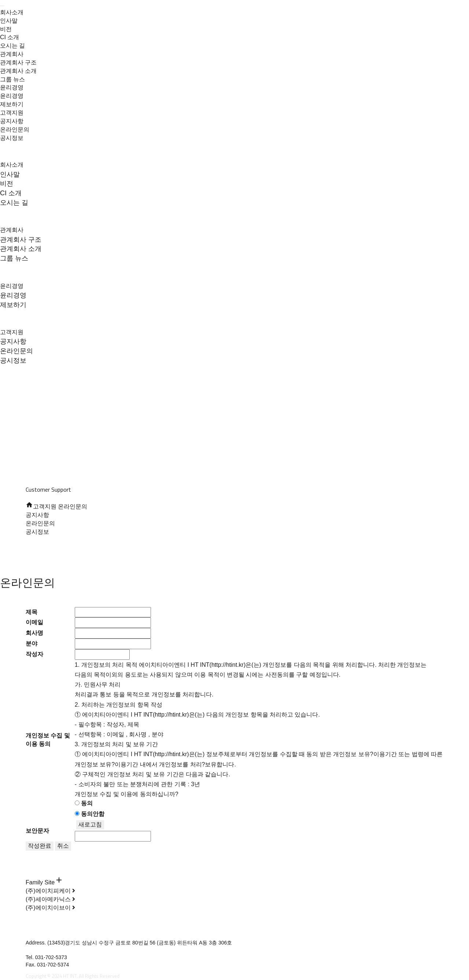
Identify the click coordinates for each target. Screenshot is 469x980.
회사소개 (12, 12)
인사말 (9, 21)
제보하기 (12, 104)
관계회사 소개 (18, 71)
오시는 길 (12, 46)
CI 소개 (10, 37)
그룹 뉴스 (12, 79)
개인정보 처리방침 (47, 855)
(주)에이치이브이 (50, 908)
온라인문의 (15, 130)
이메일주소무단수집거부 (54, 863)
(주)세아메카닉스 (50, 899)
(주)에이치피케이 (50, 891)
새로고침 (90, 824)
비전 (6, 29)
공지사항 (12, 121)
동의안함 (93, 814)
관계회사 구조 (18, 62)
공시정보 (12, 138)
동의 (87, 803)
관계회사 (12, 54)
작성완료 (40, 846)
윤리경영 (12, 87)
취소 (63, 846)
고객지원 (12, 113)
